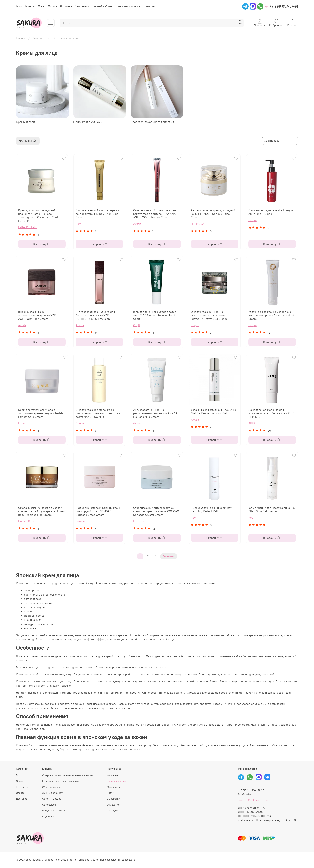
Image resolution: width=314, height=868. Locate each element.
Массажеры (114, 787)
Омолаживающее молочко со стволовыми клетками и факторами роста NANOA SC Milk (99, 413)
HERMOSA (197, 224)
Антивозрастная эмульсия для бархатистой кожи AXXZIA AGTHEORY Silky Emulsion (95, 315)
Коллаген (112, 775)
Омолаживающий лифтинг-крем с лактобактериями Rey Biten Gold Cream (98, 214)
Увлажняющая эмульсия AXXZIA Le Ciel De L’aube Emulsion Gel (213, 412)
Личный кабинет (103, 6)
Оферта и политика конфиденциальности (67, 775)
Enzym (252, 220)
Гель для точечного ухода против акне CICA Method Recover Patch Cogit (155, 315)
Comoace (82, 521)
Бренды (30, 6)
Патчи (110, 793)
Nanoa (80, 423)
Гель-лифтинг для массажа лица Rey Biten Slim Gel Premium (272, 510)
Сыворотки (113, 799)
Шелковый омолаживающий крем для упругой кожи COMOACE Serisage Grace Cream (98, 511)
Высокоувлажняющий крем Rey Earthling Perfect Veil (211, 510)
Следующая (169, 556)
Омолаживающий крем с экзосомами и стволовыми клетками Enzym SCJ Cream (209, 315)
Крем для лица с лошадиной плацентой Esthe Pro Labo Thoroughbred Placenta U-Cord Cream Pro (38, 216)
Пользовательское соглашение (61, 781)
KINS (252, 423)
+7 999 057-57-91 (281, 6)
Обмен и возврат (52, 799)
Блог (19, 6)
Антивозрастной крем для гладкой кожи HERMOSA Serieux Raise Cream (213, 214)
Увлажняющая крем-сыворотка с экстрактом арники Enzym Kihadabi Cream (271, 315)
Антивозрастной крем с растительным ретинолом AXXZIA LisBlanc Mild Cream (155, 413)
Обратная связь (52, 787)
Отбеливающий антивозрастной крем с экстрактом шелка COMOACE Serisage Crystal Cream (157, 511)
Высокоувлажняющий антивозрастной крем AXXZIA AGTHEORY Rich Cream (37, 315)
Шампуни (113, 810)
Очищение (113, 805)
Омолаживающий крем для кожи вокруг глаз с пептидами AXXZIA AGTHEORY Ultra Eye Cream (154, 214)
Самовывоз (82, 6)
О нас (42, 6)
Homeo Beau (26, 521)
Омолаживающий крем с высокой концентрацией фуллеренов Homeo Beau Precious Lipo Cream (42, 511)
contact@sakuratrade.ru (253, 800)
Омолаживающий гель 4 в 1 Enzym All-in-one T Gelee (271, 212)
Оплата (53, 6)
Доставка (66, 6)
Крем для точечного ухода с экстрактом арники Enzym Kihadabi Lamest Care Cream (41, 413)
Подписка (48, 816)
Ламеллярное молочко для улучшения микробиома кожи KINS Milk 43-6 (271, 413)
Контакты (149, 6)
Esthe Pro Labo (28, 227)
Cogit (137, 325)
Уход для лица (42, 38)
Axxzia (137, 224)
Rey (78, 224)
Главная (21, 38)
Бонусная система (128, 6)
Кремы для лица (116, 781)
